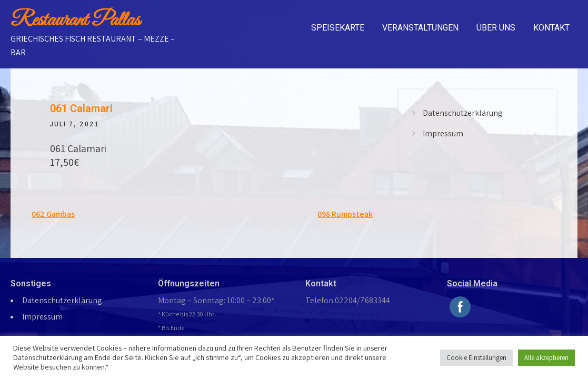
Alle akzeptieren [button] (546, 358)
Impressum (443, 133)
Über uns (496, 28)
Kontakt (551, 28)
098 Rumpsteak (345, 214)
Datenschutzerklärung (463, 113)
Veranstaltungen (420, 28)
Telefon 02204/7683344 (348, 300)
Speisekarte (338, 28)
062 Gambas (53, 214)
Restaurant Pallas (75, 21)
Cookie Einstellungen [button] (476, 358)
